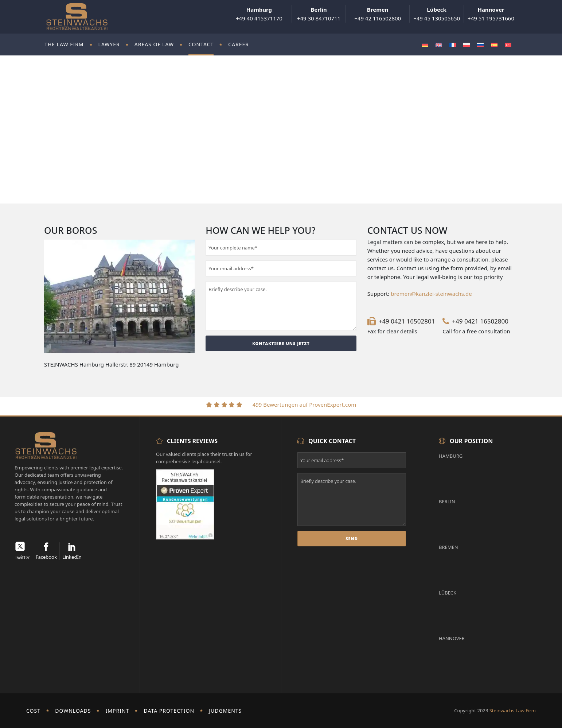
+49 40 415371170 (259, 14)
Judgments (225, 711)
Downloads (73, 711)
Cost (33, 711)
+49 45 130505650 (437, 14)
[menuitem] (425, 45)
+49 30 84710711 (319, 14)
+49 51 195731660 (491, 14)
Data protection (169, 711)
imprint (118, 711)
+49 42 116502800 (378, 14)
